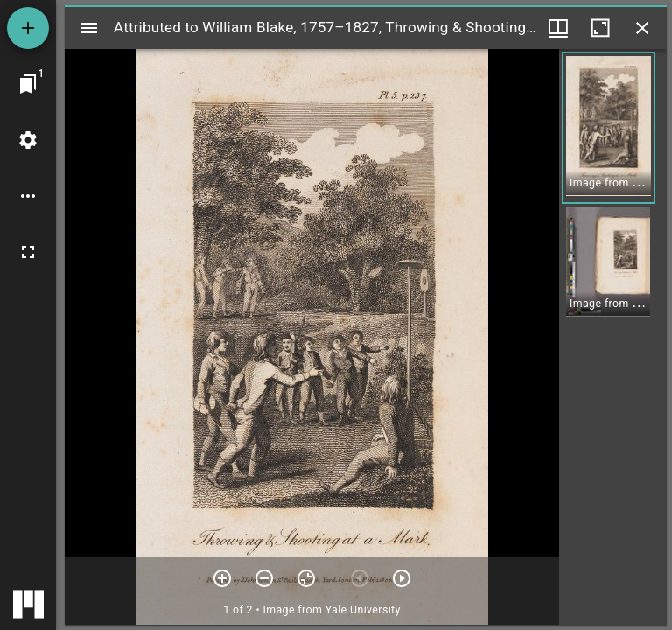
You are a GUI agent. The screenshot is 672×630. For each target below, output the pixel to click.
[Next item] (402, 578)
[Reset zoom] (306, 578)
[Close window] (642, 28)
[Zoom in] (222, 578)
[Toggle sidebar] (89, 28)
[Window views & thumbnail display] (558, 28)
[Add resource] (28, 28)
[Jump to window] (28, 84)
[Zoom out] (264, 578)
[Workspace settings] (28, 140)
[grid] (613, 337)
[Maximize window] (600, 28)
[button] (609, 128)
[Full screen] (28, 252)
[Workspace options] (28, 196)
